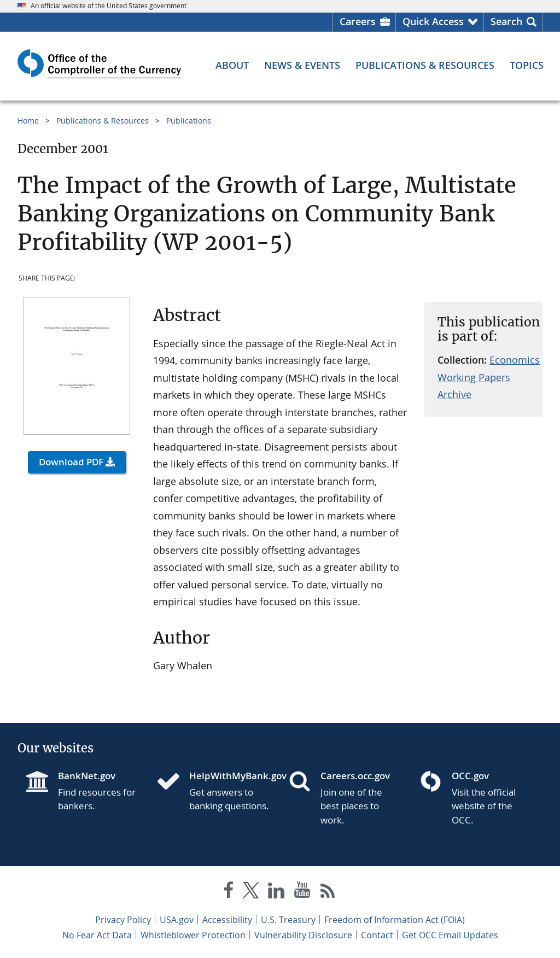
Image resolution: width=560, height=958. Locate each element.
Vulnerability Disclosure (303, 935)
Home (28, 121)
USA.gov (177, 920)
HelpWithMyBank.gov (230, 776)
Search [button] (506, 21)
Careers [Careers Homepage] (358, 21)
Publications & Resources (103, 121)
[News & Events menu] (302, 65)
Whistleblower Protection (193, 935)
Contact (377, 935)
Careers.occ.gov (355, 776)
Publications (189, 121)
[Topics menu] (527, 65)
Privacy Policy (123, 920)
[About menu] (232, 65)
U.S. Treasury (288, 920)
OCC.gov (470, 776)
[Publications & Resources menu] (425, 65)
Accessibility (227, 920)
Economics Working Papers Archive (489, 377)
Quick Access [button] (433, 21)
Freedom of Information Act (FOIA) (395, 920)
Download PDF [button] (71, 462)
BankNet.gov (87, 776)
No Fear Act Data (97, 935)
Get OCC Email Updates (450, 935)
